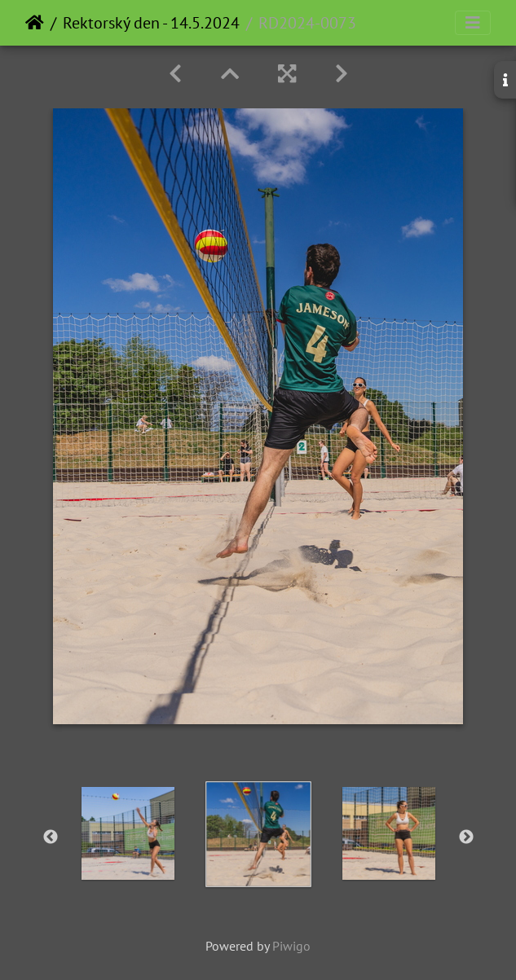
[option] (128, 833)
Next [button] (466, 837)
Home (35, 23)
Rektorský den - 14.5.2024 (151, 23)
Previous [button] (51, 837)
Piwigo (291, 946)
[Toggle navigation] (473, 23)
